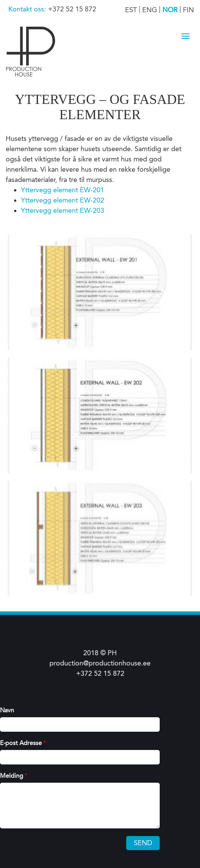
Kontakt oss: (28, 9)
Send (143, 843)
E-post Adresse (23, 743)
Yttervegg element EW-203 (63, 211)
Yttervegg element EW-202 (63, 200)
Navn (7, 710)
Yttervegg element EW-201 (63, 190)
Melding (14, 776)
